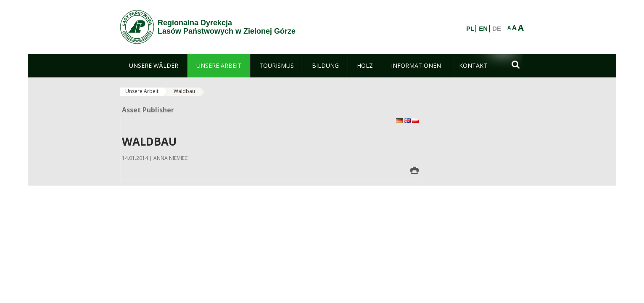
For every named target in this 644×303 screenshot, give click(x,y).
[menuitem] (154, 66)
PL (470, 29)
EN (483, 29)
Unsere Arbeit (142, 91)
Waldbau (184, 91)
